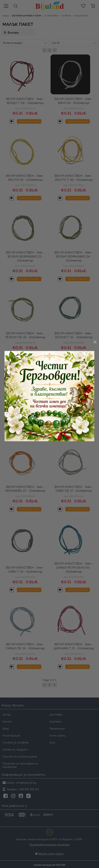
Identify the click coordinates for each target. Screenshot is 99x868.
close (95, 383)
